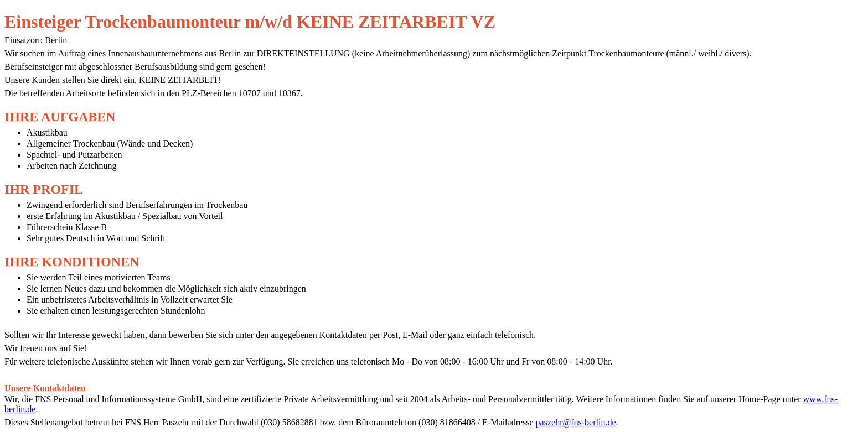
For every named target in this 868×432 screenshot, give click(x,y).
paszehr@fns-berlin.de (576, 422)
